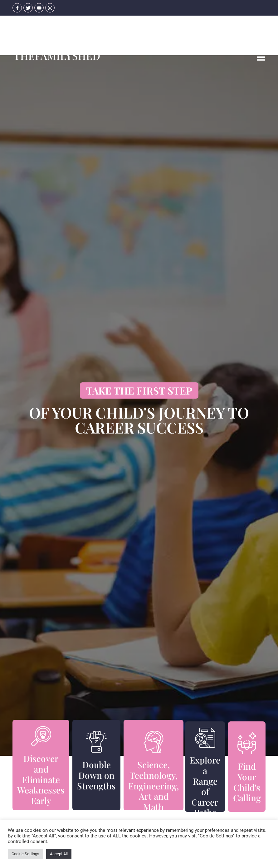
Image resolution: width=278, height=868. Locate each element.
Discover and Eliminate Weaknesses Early (41, 779)
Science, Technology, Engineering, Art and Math (154, 786)
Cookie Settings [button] (25, 854)
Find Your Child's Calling (247, 782)
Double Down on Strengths (96, 775)
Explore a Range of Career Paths (205, 786)
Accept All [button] (59, 854)
